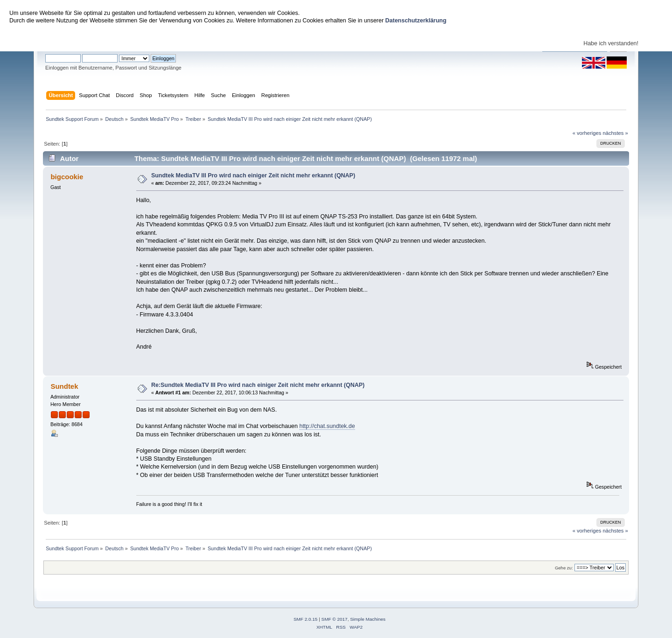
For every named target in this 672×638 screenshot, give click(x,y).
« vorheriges (587, 133)
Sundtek (64, 386)
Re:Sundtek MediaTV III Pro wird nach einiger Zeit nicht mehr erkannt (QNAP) (258, 385)
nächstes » (616, 133)
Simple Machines (368, 619)
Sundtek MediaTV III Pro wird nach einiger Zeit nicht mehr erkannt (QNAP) (253, 175)
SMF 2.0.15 (306, 619)
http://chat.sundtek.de (327, 426)
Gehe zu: (564, 568)
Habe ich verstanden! (611, 43)
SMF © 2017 (335, 619)
